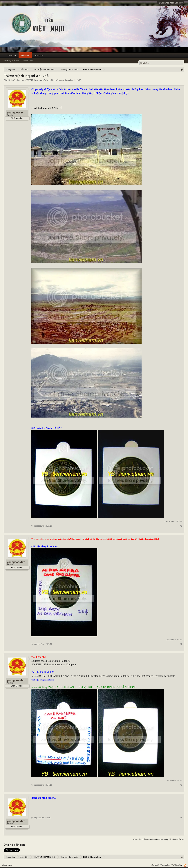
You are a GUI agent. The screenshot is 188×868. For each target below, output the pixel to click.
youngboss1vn (66, 80)
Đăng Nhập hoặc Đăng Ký (171, 3)
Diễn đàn (25, 55)
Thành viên (39, 55)
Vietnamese (7, 865)
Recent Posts (28, 61)
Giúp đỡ (155, 865)
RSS (185, 865)
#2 (181, 644)
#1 (181, 526)
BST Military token (35, 80)
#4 (181, 818)
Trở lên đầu (177, 865)
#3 (181, 785)
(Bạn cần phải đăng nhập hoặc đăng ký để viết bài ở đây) (159, 839)
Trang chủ (12, 55)
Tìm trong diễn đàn (11, 61)
